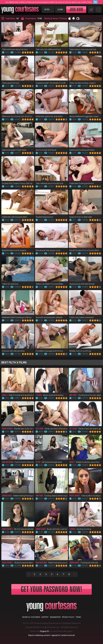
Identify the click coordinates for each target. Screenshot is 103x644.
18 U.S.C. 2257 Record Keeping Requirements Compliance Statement (52, 623)
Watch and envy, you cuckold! (51, 563)
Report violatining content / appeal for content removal (51, 635)
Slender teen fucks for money (18, 429)
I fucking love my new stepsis (85, 395)
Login (60, 10)
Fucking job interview (84, 563)
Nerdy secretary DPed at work (51, 429)
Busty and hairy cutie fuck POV (51, 529)
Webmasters (55, 617)
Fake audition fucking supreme (85, 496)
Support (45, 617)
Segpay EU (45, 631)
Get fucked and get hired (49, 462)
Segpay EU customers (31, 617)
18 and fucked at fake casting (18, 563)
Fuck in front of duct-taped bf (18, 462)
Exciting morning (80, 529)
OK (95, 2)
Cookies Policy (86, 2)
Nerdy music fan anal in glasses (85, 429)
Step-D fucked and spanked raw (18, 395)
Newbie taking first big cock (18, 496)
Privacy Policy (68, 617)
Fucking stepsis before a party (51, 496)
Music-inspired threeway (50, 395)
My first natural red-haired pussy (18, 529)
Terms (78, 617)
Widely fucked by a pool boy (84, 462)
